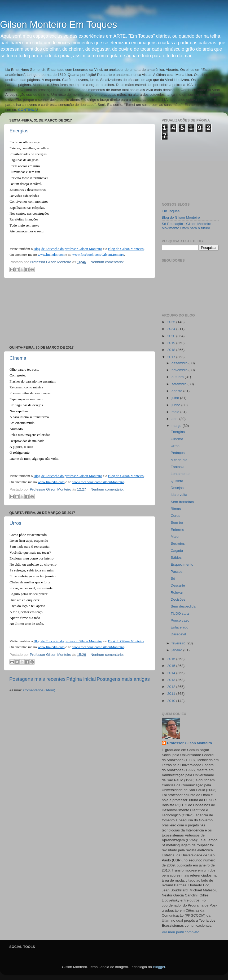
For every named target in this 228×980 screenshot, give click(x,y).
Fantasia (178, 467)
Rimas (176, 509)
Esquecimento (182, 564)
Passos (177, 572)
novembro (180, 370)
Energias (19, 131)
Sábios (176, 558)
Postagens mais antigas (123, 679)
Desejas (177, 488)
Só (173, 578)
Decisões (178, 599)
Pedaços (178, 453)
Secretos (178, 543)
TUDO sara (180, 613)
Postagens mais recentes (37, 679)
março (177, 426)
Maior (175, 537)
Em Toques (171, 211)
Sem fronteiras (182, 502)
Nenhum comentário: (107, 262)
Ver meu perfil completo (181, 932)
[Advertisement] (80, 312)
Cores (176, 516)
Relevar (177, 593)
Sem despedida (183, 606)
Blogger (159, 967)
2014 (172, 673)
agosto (177, 391)
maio (176, 412)
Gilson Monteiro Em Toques (59, 25)
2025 (172, 322)
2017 (172, 357)
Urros (15, 523)
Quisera (177, 481)
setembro (179, 384)
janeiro (177, 650)
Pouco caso (180, 620)
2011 (172, 694)
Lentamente (180, 474)
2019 (172, 343)
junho (176, 405)
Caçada (177, 551)
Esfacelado (180, 627)
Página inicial (81, 679)
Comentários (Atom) (39, 690)
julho (176, 398)
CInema (18, 358)
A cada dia (179, 460)
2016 (172, 659)
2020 (172, 336)
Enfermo (177, 530)
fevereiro (179, 643)
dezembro (180, 363)
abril (175, 419)
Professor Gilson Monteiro (190, 743)
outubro (178, 377)
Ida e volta (179, 495)
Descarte (178, 585)
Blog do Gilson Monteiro (181, 217)
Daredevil (178, 634)
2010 (172, 701)
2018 (172, 350)
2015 (172, 666)
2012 (172, 687)
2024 (172, 329)
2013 (172, 680)
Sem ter (177, 522)
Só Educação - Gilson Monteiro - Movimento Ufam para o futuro (188, 226)
